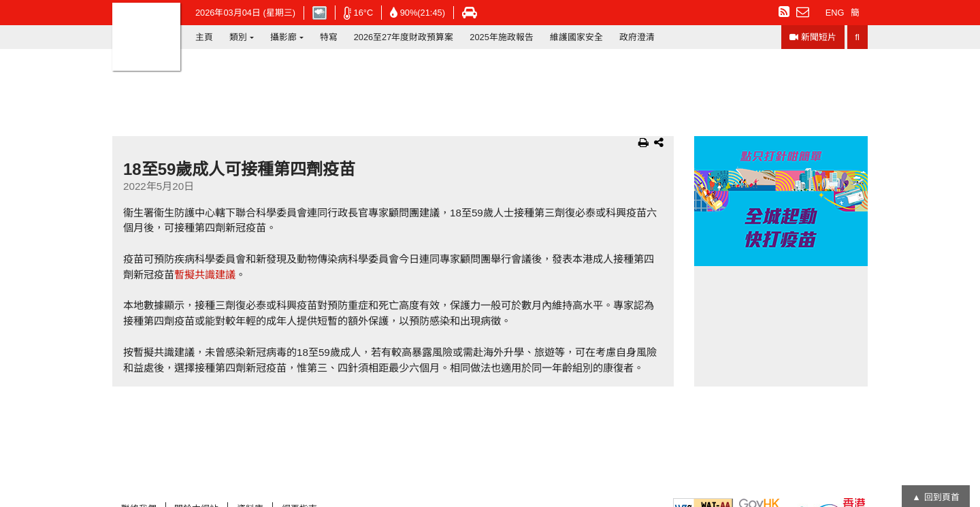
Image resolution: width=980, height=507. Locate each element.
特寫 (329, 37)
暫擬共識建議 (205, 275)
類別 (238, 37)
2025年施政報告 (501, 37)
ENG (835, 13)
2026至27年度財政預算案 (404, 37)
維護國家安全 (576, 37)
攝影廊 (283, 37)
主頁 (204, 37)
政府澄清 (637, 37)
